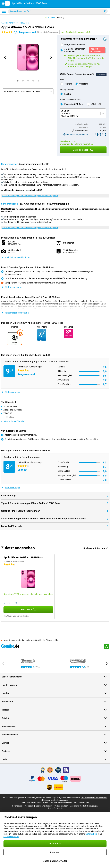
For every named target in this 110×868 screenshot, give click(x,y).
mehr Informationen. (81, 802)
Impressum (29, 806)
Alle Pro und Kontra (12, 287)
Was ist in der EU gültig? (13, 421)
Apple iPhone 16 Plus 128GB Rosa (16, 23)
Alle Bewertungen (11, 392)
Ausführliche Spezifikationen (16, 257)
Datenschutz (17, 806)
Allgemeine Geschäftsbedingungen (84, 806)
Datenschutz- (92, 834)
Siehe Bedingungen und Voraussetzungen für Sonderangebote (30, 196)
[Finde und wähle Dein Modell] (58, 11)
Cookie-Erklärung (11, 837)
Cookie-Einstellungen (44, 806)
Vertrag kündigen (61, 806)
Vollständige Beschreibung (15, 313)
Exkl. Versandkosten (21, 616)
